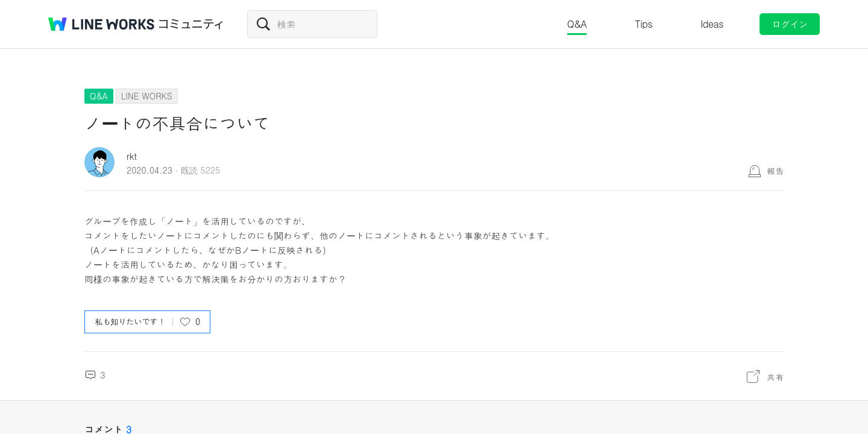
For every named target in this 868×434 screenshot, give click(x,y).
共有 (775, 377)
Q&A (577, 24)
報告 (775, 171)
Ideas (712, 24)
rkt (132, 156)
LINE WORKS (147, 96)
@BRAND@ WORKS (101, 24)
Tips (643, 24)
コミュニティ (191, 24)
